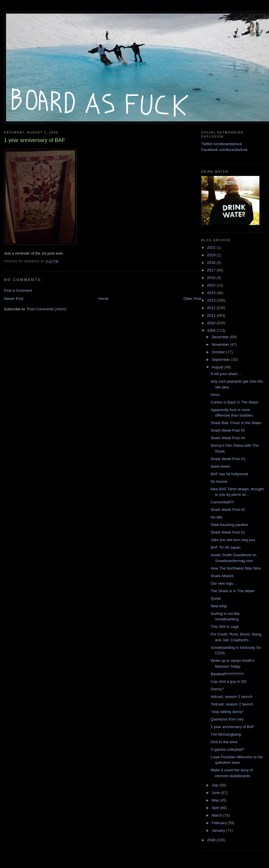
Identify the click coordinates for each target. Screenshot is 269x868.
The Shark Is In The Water (233, 591)
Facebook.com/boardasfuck (225, 150)
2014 (212, 293)
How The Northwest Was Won (236, 568)
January (219, 830)
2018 (212, 263)
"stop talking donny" (227, 712)
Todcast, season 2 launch (232, 704)
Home (103, 299)
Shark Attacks (222, 576)
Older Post (192, 299)
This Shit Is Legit (225, 627)
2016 (212, 278)
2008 (212, 840)
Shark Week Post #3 (228, 459)
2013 (212, 300)
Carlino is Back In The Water (235, 402)
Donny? (217, 689)
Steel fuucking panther (229, 525)
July (215, 785)
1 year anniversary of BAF (232, 727)
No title (216, 517)
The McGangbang (226, 734)
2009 (212, 331)
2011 (212, 315)
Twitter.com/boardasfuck (222, 144)
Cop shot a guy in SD (229, 681)
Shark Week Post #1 (228, 532)
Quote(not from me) (227, 719)
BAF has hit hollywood (229, 474)
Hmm (215, 395)
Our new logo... (223, 583)
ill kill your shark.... (226, 374)
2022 (212, 247)
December (221, 337)
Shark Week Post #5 (228, 430)
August (218, 367)
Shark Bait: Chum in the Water (236, 423)
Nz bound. (219, 481)
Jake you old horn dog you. (233, 540)
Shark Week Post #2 (228, 510)
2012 (212, 308)
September (221, 360)
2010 (212, 323)
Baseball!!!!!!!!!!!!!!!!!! (227, 674)
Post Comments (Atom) (47, 309)
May (216, 800)
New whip (219, 606)
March (217, 815)
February (220, 823)
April (216, 808)
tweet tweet (220, 466)
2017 (212, 270)
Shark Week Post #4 (228, 438)
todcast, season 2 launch (232, 697)
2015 (212, 285)
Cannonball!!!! (222, 502)
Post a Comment (18, 290)
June (216, 793)
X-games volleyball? (228, 749)
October (219, 352)
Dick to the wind (224, 742)
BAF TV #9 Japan (225, 547)
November (221, 344)
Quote (216, 598)
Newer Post (14, 299)
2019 (212, 255)
